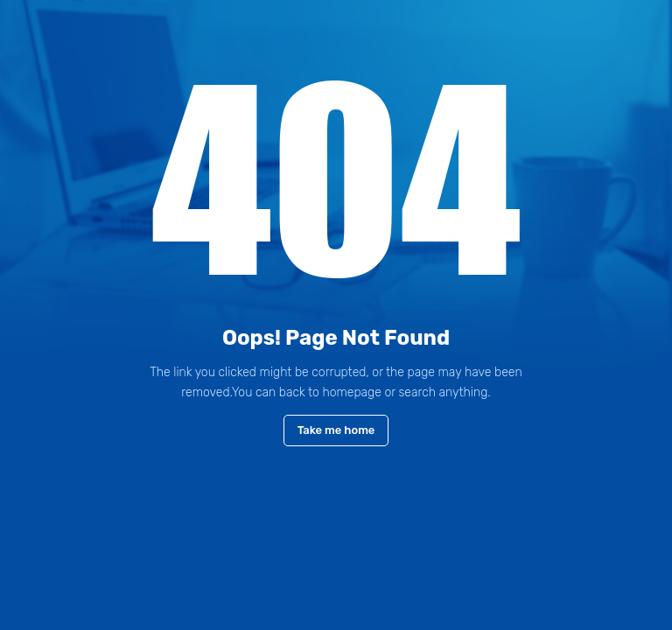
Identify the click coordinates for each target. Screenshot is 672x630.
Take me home (336, 430)
